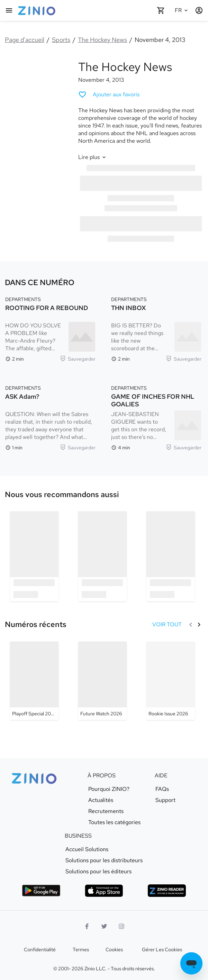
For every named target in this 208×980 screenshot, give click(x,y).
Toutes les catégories (114, 822)
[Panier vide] (161, 10)
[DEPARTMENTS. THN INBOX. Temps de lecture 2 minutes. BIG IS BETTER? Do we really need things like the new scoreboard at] (156, 328)
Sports (61, 40)
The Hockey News (102, 40)
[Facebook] (87, 926)
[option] (34, 556)
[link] (62, 495)
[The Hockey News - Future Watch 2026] (102, 681)
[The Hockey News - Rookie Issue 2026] (171, 681)
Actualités (101, 800)
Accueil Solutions (87, 849)
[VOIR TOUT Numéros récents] (167, 625)
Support (165, 800)
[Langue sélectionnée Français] (182, 10)
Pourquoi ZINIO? (109, 789)
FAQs (162, 789)
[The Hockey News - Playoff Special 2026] (34, 681)
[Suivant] (199, 625)
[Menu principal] (9, 10)
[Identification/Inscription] (199, 10)
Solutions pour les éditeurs (98, 872)
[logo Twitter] (104, 926)
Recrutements (106, 811)
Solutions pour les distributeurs (104, 860)
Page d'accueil (25, 40)
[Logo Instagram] (121, 926)
